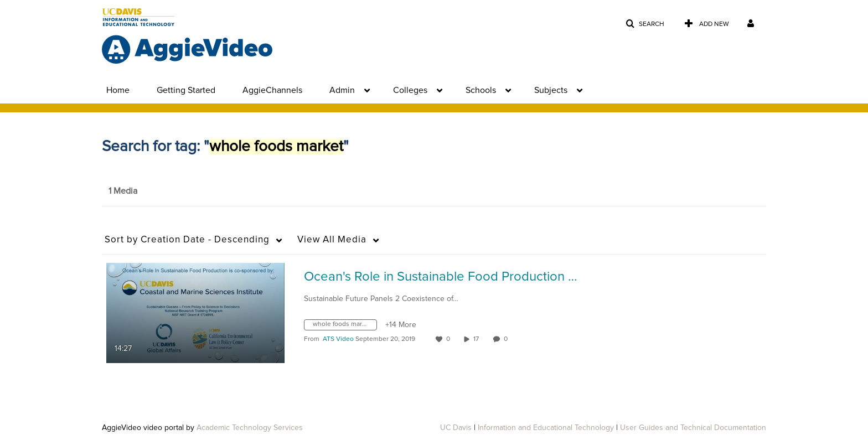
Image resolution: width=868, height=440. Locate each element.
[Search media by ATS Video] (338, 339)
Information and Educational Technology (546, 428)
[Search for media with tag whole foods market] (345, 327)
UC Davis (456, 428)
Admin (342, 90)
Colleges (410, 90)
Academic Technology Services (250, 428)
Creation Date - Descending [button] (187, 240)
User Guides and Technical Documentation (693, 428)
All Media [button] (332, 240)
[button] (645, 24)
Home (118, 90)
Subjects (551, 90)
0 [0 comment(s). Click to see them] (507, 339)
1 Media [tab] (123, 191)
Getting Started (186, 90)
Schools (481, 90)
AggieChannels (272, 90)
